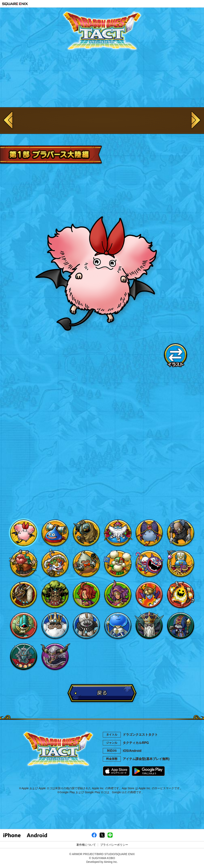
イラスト (175, 355)
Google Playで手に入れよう (148, 771)
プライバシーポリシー (114, 845)
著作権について (86, 845)
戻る (102, 693)
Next (196, 121)
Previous (8, 121)
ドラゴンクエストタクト (102, 31)
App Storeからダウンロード (116, 771)
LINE (130, 488)
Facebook (74, 488)
